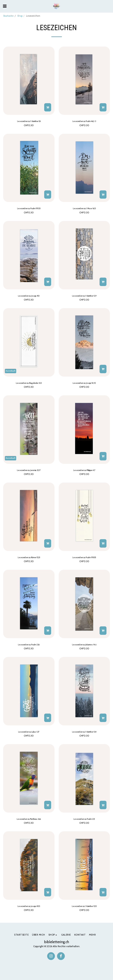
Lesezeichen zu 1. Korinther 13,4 (84, 732)
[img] (29, 81)
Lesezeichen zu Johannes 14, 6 (84, 645)
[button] (5, 6)
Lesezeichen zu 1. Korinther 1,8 (29, 121)
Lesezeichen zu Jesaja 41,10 (29, 906)
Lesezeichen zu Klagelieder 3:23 (29, 383)
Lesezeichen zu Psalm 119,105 (84, 557)
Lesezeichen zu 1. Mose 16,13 (84, 208)
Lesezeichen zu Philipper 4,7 (84, 470)
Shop (20, 16)
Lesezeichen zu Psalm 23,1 (84, 819)
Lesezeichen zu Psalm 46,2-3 (84, 121)
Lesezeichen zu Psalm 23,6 (29, 645)
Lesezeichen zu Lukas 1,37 (29, 732)
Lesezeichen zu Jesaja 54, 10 (84, 383)
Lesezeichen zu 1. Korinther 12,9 (84, 296)
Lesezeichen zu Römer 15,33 (29, 557)
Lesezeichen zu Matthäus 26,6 (29, 819)
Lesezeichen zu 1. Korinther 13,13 (84, 906)
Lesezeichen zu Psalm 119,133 (29, 208)
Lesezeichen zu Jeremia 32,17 (29, 470)
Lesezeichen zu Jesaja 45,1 (29, 296)
